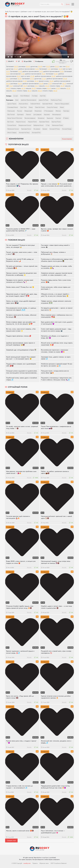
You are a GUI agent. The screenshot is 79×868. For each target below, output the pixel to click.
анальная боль (23, 104)
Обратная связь (44, 863)
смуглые (58, 118)
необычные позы (56, 100)
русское (20, 111)
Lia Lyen (16, 96)
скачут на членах (52, 107)
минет (62, 107)
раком (31, 107)
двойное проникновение (29, 100)
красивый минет (47, 104)
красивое (47, 114)
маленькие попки (57, 125)
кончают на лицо (24, 133)
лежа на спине (40, 107)
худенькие (50, 118)
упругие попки (32, 122)
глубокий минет (35, 104)
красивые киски (26, 129)
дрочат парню (12, 104)
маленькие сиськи (13, 129)
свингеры (66, 111)
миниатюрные (56, 114)
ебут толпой (11, 114)
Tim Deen (35, 96)
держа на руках (44, 100)
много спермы (12, 133)
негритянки (38, 111)
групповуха (20, 114)
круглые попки (56, 122)
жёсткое (58, 111)
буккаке (45, 129)
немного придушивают (62, 104)
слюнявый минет (13, 107)
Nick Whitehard (25, 96)
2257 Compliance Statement (59, 863)
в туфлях (66, 118)
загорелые (41, 118)
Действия (24, 12)
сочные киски (12, 125)
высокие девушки (30, 118)
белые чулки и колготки (15, 118)
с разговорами (49, 111)
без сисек (11, 122)
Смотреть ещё (11, 840)
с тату (48, 125)
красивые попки (44, 122)
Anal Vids (43, 96)
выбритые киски (39, 125)
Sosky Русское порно (12, 12)
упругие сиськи (21, 122)
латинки (28, 114)
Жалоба (29, 190)
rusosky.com (27, 863)
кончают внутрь (67, 129)
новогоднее (11, 111)
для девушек (37, 114)
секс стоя (23, 107)
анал (30, 12)
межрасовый (28, 111)
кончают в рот (36, 133)
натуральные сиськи (25, 125)
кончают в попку (55, 129)
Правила (35, 863)
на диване (37, 129)
